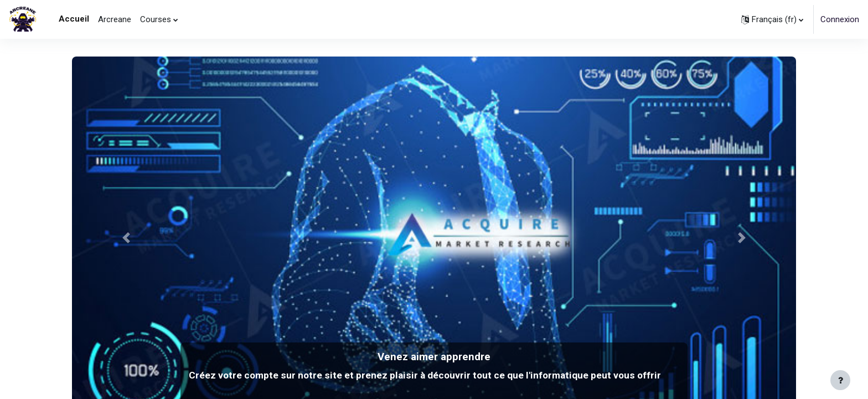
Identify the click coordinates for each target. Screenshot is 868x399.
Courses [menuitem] (156, 19)
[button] (772, 19)
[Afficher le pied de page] (840, 380)
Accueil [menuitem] (74, 19)
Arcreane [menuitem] (115, 19)
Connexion (840, 19)
